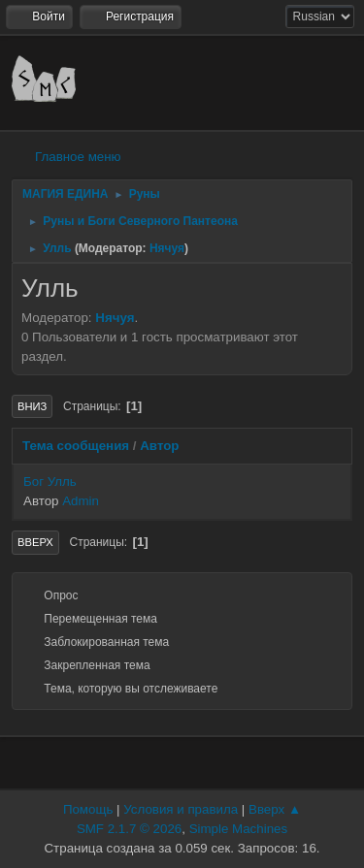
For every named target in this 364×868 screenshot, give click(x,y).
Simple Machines (238, 829)
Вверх (35, 542)
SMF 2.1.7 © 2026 (129, 829)
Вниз (32, 406)
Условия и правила (181, 809)
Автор (159, 446)
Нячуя (167, 248)
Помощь (88, 809)
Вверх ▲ (275, 809)
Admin (81, 501)
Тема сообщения (76, 446)
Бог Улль (50, 482)
